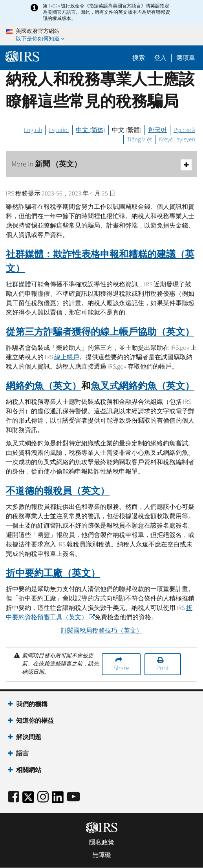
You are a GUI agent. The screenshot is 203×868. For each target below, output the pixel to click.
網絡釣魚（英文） (44, 386)
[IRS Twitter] (28, 800)
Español (59, 130)
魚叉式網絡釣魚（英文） (143, 386)
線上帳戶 (67, 357)
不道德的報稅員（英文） (58, 491)
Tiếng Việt (139, 139)
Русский (184, 130)
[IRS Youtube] (73, 797)
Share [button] (121, 668)
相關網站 (29, 770)
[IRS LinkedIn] (58, 800)
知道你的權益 (35, 721)
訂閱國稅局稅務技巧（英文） (102, 631)
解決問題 (29, 737)
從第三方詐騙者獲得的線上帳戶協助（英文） (100, 332)
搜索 (139, 58)
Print (163, 668)
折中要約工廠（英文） (53, 573)
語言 (22, 754)
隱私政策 (102, 843)
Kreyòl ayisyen (177, 139)
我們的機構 (32, 704)
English (33, 130)
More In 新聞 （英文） (101, 165)
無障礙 (102, 855)
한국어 (157, 130)
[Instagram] (43, 797)
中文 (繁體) (127, 130)
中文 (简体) (91, 130)
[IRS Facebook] (14, 797)
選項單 (186, 58)
